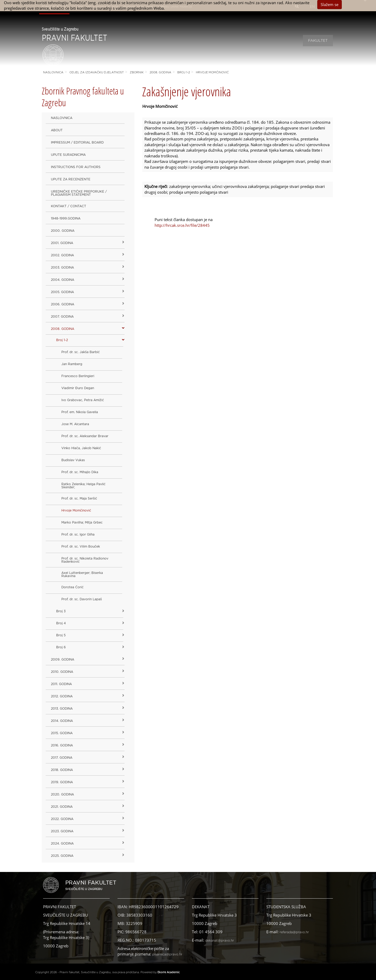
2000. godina (63, 231)
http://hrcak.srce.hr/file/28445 (182, 225)
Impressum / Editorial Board (77, 142)
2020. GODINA (62, 794)
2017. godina (62, 758)
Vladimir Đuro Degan (78, 388)
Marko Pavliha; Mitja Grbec (82, 522)
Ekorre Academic (169, 972)
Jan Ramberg (72, 364)
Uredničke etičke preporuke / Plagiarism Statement (79, 193)
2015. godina (62, 733)
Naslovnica (53, 72)
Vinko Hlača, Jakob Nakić (81, 448)
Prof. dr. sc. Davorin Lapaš (82, 599)
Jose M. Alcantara (75, 424)
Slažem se (330, 4)
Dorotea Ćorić (72, 587)
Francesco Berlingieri (78, 376)
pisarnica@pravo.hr (167, 954)
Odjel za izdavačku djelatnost (97, 72)
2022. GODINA (62, 819)
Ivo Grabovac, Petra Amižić (83, 400)
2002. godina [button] (62, 255)
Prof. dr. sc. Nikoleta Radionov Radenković (85, 560)
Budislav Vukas (73, 460)
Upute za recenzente (71, 179)
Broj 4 (61, 623)
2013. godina (62, 709)
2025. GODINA (62, 856)
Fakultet (318, 41)
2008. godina (160, 72)
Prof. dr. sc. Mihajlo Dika (80, 472)
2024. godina (62, 844)
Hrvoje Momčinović (212, 72)
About (57, 130)
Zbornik (137, 72)
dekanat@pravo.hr (220, 941)
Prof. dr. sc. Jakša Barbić (81, 352)
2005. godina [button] (62, 292)
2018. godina (62, 770)
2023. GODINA (62, 831)
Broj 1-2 (184, 72)
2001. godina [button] (62, 243)
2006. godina (63, 304)
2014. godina (62, 721)
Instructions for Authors (76, 167)
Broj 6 (61, 647)
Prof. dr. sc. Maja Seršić (79, 498)
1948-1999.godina (66, 218)
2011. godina (61, 684)
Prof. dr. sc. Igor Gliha (78, 534)
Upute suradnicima (68, 155)
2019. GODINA (62, 782)
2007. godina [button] (62, 317)
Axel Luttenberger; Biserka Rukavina (82, 574)
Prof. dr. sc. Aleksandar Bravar (85, 436)
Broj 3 (61, 611)
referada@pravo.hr (294, 932)
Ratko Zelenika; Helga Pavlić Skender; (83, 486)
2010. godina (62, 672)
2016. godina (62, 745)
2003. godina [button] (62, 268)
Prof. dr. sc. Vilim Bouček (81, 547)
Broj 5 (61, 635)
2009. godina (63, 660)
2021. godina (62, 807)
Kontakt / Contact (69, 206)
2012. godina (62, 696)
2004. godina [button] (63, 280)
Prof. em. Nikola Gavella (80, 412)
